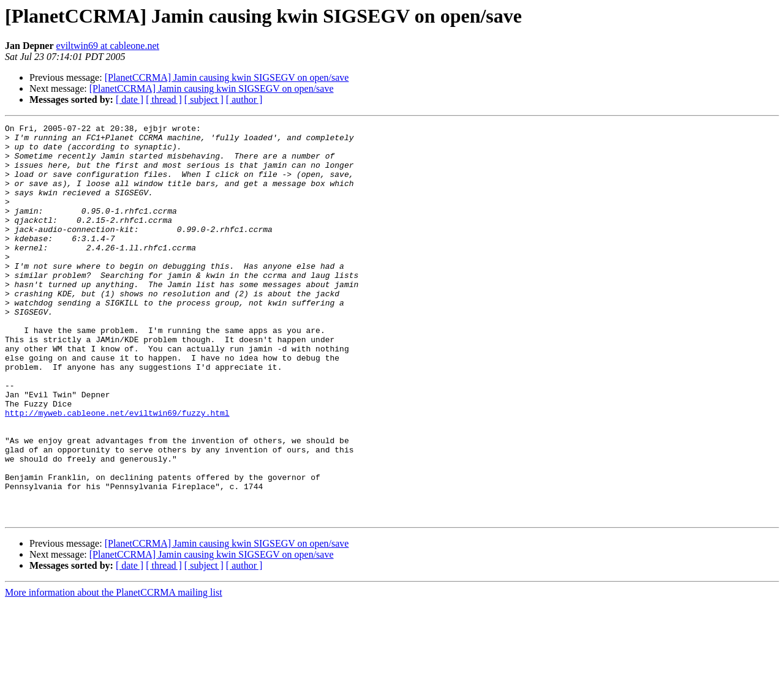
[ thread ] (164, 99)
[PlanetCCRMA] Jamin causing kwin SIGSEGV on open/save (227, 77)
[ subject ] (204, 99)
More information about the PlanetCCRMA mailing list (114, 671)
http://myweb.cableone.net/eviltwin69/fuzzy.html (117, 471)
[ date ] (130, 99)
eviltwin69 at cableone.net (108, 46)
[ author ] (244, 99)
